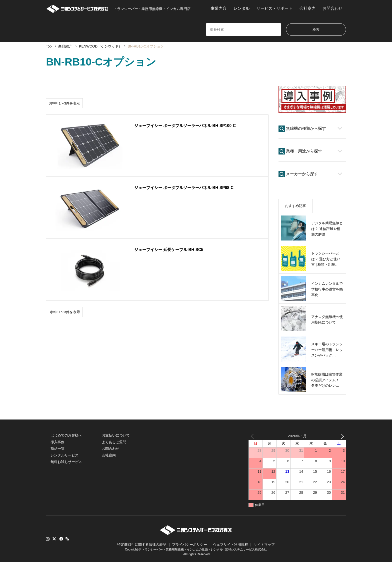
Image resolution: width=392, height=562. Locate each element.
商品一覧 (57, 448)
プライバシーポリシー (189, 544)
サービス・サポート (274, 8)
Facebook (61, 539)
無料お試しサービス (66, 462)
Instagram (48, 539)
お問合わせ (332, 8)
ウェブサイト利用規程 (230, 544)
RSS (67, 539)
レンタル (241, 8)
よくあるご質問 (114, 442)
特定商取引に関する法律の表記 (142, 544)
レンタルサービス (64, 455)
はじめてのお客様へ (66, 435)
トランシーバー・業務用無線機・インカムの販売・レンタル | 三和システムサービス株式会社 (204, 549)
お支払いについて (116, 435)
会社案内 (307, 8)
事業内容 (218, 8)
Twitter (54, 539)
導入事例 (57, 442)
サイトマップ (264, 544)
